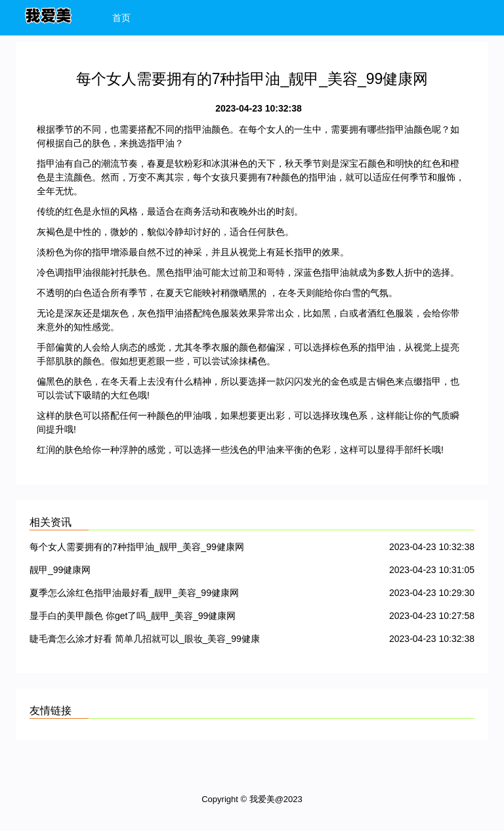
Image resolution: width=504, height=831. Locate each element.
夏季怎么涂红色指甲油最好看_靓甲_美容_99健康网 (134, 593)
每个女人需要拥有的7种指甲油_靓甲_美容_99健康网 (137, 547)
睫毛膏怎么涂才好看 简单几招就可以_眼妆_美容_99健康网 (145, 641)
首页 (121, 18)
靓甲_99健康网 (60, 570)
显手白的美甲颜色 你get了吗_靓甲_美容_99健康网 (133, 616)
